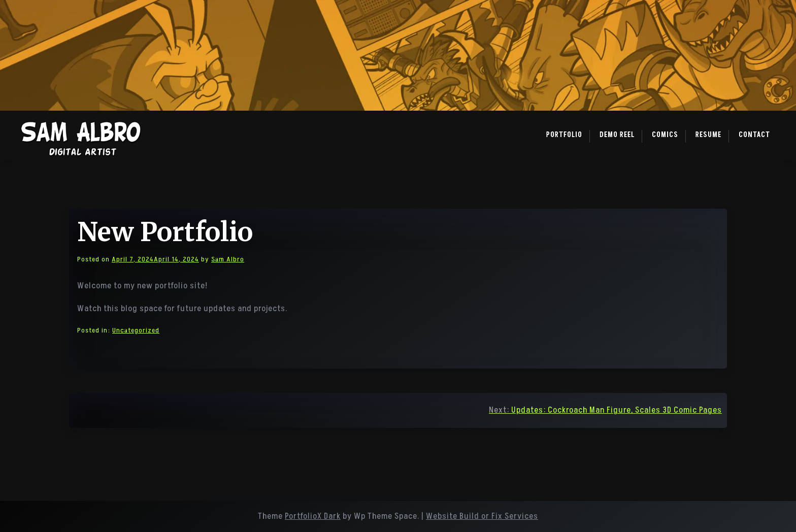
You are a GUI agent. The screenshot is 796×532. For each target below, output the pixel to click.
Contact (754, 135)
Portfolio (564, 135)
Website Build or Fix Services (482, 516)
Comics (665, 135)
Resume (708, 135)
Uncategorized (136, 330)
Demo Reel (617, 135)
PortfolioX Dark (313, 516)
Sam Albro (228, 259)
